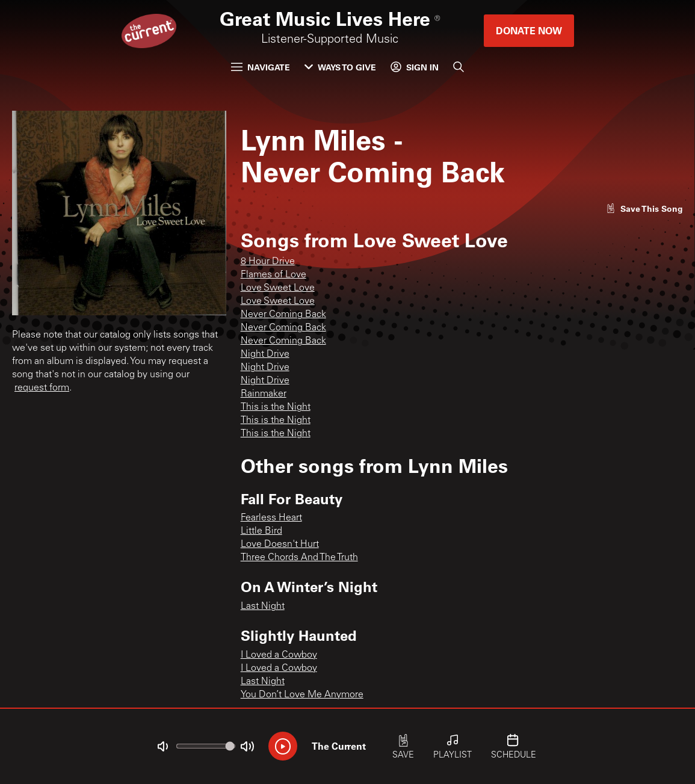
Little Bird (261, 531)
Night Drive (265, 354)
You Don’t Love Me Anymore (302, 695)
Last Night (263, 607)
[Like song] (644, 208)
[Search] (459, 67)
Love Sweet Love (278, 288)
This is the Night (276, 407)
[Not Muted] (162, 747)
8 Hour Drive (268, 262)
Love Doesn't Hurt (280, 545)
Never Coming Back (283, 315)
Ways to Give (340, 67)
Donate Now (529, 30)
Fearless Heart (271, 518)
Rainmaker (264, 394)
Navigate (261, 67)
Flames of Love (273, 275)
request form (42, 388)
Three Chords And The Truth (299, 558)
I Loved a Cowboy (279, 655)
